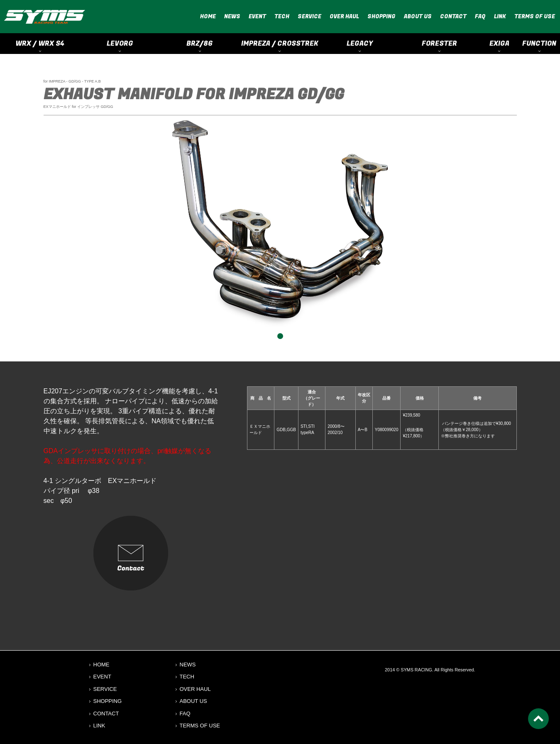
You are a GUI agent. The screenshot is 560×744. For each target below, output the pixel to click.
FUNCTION (539, 44)
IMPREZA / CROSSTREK (280, 44)
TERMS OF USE (535, 16)
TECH (282, 16)
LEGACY (360, 44)
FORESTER (439, 44)
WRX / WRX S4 (40, 44)
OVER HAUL (344, 16)
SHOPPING (381, 16)
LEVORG (120, 44)
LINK (500, 16)
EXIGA (499, 44)
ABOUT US (418, 16)
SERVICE (309, 16)
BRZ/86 (200, 44)
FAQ (480, 16)
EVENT (257, 16)
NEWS (232, 16)
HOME (208, 16)
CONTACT (453, 16)
